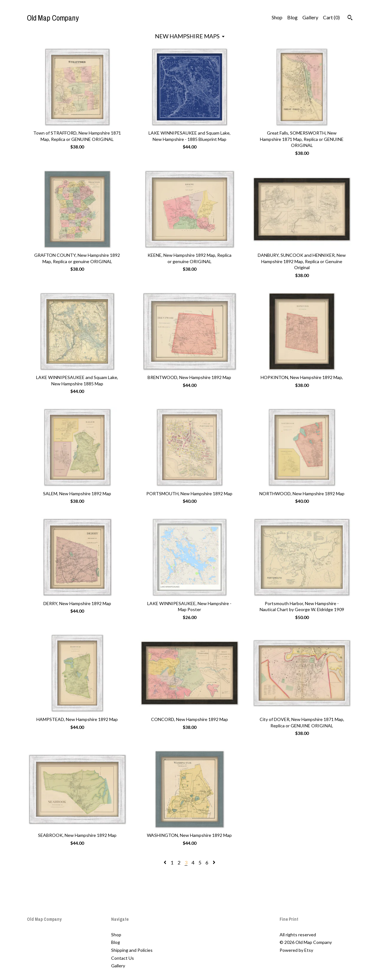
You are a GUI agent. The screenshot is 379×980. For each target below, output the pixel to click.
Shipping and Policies (132, 950)
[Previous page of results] (165, 862)
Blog (292, 17)
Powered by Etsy (296, 950)
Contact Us (123, 958)
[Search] (350, 18)
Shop (277, 17)
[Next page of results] (214, 862)
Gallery (310, 17)
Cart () (331, 17)
